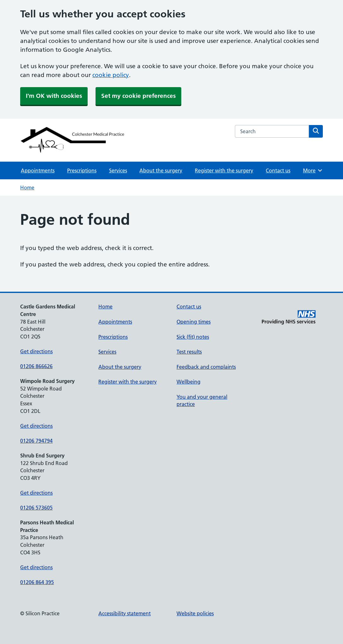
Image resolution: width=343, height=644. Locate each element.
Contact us (278, 170)
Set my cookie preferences (138, 96)
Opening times (194, 322)
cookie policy (111, 75)
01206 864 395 (37, 582)
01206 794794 (36, 441)
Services (118, 170)
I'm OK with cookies (54, 96)
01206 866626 (36, 366)
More (313, 170)
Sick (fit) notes (193, 337)
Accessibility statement (125, 613)
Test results (189, 352)
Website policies (195, 613)
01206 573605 (36, 508)
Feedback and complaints (206, 367)
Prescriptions (82, 170)
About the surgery (161, 170)
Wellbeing (189, 382)
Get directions (36, 351)
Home (27, 188)
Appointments (38, 170)
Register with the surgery (224, 170)
